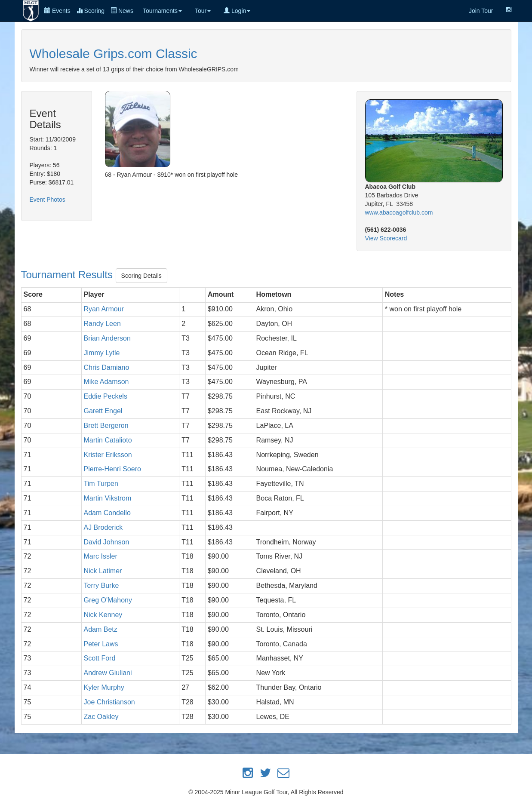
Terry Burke (101, 585)
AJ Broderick (103, 527)
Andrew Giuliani (108, 673)
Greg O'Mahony (108, 600)
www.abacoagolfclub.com (399, 212)
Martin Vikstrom (108, 498)
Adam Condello (107, 513)
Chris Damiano (107, 367)
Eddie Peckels (106, 396)
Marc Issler (101, 556)
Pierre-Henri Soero (112, 469)
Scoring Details (141, 276)
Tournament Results (68, 275)
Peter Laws (101, 644)
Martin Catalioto (108, 440)
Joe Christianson (109, 702)
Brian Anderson (107, 338)
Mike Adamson (106, 382)
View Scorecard (386, 238)
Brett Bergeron (106, 426)
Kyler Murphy (104, 687)
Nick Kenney (103, 615)
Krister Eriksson (108, 455)
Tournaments (162, 11)
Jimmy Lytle (102, 353)
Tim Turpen (101, 484)
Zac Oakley (101, 717)
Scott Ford (100, 658)
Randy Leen (102, 324)
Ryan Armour (104, 309)
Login (237, 11)
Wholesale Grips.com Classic (114, 54)
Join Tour (481, 11)
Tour (203, 11)
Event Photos (48, 200)
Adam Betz (101, 629)
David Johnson (107, 542)
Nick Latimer (103, 571)
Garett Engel (103, 411)
